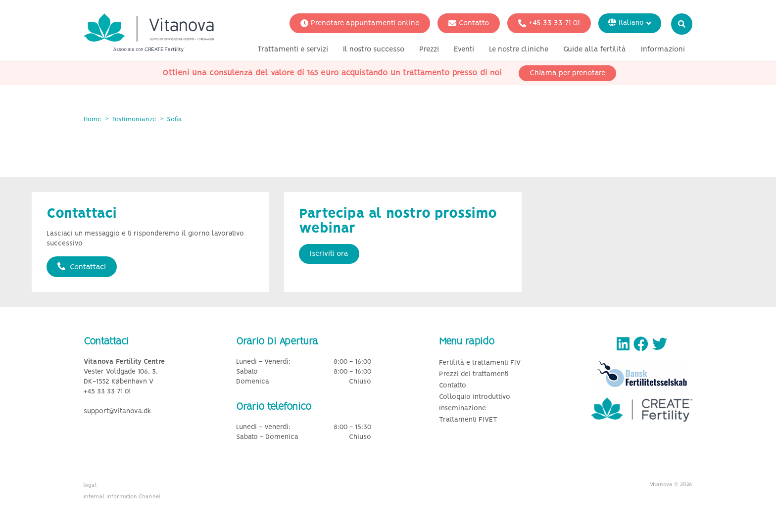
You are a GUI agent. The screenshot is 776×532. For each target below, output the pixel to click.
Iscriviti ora (329, 254)
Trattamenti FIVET (468, 420)
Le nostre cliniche (519, 51)
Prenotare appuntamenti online (360, 25)
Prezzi (429, 51)
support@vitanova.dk (118, 411)
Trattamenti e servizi (293, 51)
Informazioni (663, 51)
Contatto (469, 25)
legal (90, 485)
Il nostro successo (374, 51)
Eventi (464, 51)
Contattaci (82, 267)
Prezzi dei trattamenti (474, 374)
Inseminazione (462, 409)
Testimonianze (134, 120)
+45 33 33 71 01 (549, 25)
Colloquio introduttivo (475, 397)
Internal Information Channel (122, 497)
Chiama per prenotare (567, 75)
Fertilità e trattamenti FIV (480, 363)
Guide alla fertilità (595, 51)
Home (93, 120)
